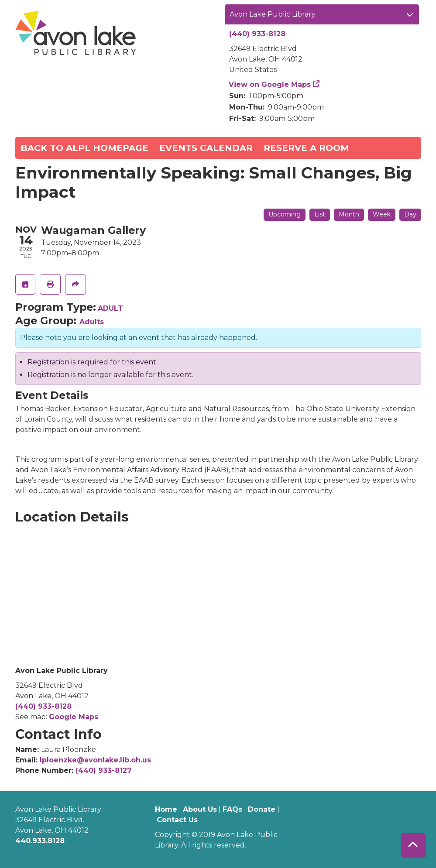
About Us (200, 809)
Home (166, 809)
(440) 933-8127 (104, 770)
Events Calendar (206, 148)
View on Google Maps (270, 84)
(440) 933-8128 (257, 34)
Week (382, 214)
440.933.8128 (40, 841)
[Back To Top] (413, 845)
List (320, 214)
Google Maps (74, 717)
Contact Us (177, 820)
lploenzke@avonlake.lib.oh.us (95, 760)
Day (410, 214)
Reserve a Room (306, 148)
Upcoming (285, 214)
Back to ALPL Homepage (84, 148)
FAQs (232, 809)
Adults (92, 322)
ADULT (110, 308)
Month (349, 214)
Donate (262, 809)
